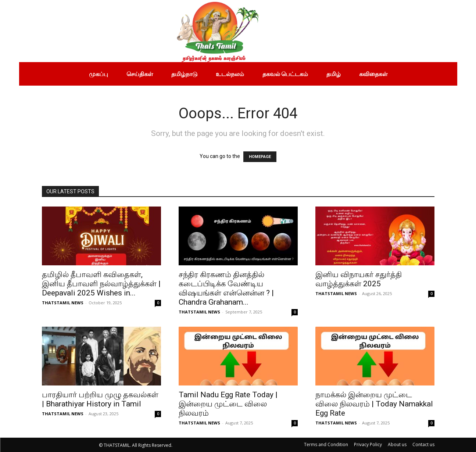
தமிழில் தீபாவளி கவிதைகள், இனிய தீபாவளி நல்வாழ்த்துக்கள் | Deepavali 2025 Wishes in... (101, 284)
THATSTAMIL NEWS (63, 303)
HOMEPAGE (260, 157)
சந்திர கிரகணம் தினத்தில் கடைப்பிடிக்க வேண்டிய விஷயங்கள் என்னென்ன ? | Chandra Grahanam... (226, 288)
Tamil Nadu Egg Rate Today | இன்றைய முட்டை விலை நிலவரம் (228, 404)
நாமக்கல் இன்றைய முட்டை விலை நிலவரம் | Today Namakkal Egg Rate (374, 404)
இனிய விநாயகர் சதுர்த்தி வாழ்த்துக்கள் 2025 (359, 279)
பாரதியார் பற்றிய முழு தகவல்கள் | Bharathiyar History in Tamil (100, 399)
